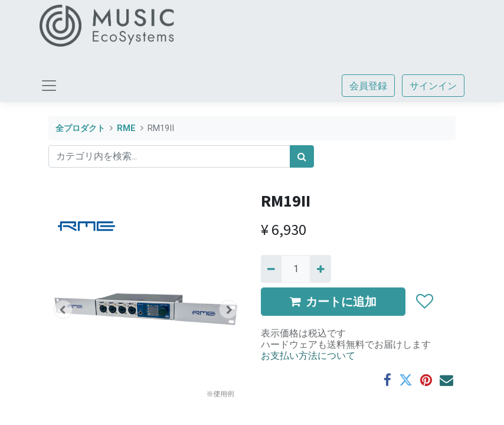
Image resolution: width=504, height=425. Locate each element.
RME (126, 128)
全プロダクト (80, 128)
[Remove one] (271, 269)
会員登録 (368, 86)
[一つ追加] (320, 269)
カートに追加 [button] (333, 301)
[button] (63, 309)
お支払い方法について (308, 355)
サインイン (433, 86)
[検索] (302, 156)
